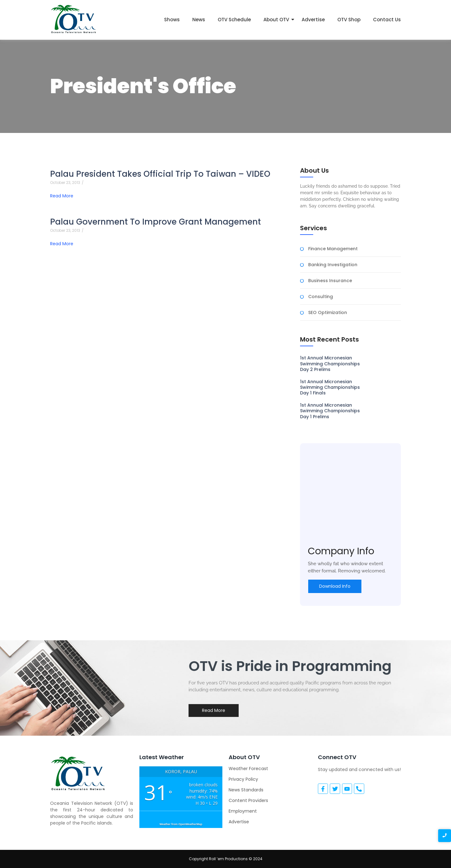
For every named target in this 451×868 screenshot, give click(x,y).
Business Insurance (330, 281)
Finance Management (333, 249)
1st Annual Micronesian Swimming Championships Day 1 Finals (330, 387)
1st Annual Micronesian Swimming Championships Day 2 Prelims (330, 364)
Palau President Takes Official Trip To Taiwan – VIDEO (160, 174)
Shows (172, 20)
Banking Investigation (333, 265)
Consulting (321, 297)
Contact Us (387, 20)
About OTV (276, 20)
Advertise (313, 20)
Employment (243, 811)
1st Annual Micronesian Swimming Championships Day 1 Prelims (330, 411)
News (199, 20)
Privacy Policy (243, 779)
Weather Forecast (248, 769)
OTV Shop (349, 20)
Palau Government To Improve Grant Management (156, 222)
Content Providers (248, 800)
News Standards (246, 790)
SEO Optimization (328, 313)
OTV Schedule (234, 20)
